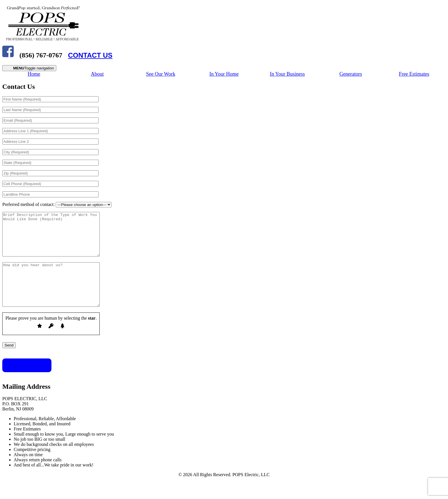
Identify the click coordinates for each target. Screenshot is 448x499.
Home (34, 74)
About (97, 74)
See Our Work (161, 74)
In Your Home (224, 74)
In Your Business (287, 74)
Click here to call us (27, 382)
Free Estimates (414, 74)
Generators (351, 74)
